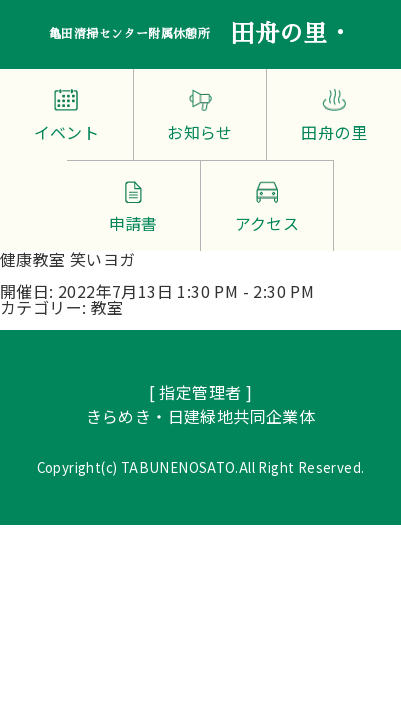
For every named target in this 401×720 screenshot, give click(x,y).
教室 (107, 307)
